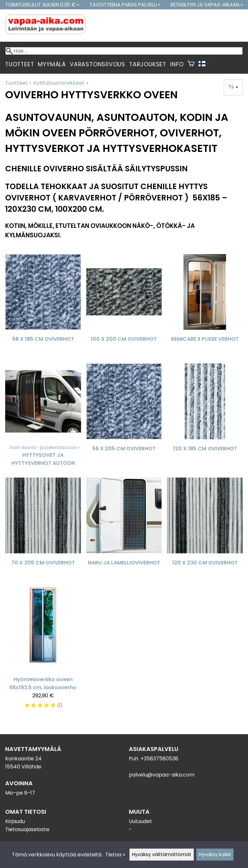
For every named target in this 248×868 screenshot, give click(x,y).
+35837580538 (159, 759)
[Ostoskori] (191, 64)
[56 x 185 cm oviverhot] (43, 306)
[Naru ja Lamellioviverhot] (124, 530)
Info (177, 64)
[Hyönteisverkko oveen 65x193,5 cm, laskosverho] (43, 651)
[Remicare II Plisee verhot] (205, 306)
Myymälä (52, 64)
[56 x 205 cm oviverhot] (124, 418)
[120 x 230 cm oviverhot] (205, 530)
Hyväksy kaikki (215, 854)
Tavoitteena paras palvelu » (125, 5)
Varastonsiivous (98, 64)
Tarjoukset (148, 64)
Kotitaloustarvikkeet (61, 83)
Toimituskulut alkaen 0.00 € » (42, 5)
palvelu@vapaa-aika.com (162, 775)
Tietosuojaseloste (27, 829)
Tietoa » (115, 855)
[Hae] (124, 51)
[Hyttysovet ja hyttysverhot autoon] (43, 418)
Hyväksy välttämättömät (162, 854)
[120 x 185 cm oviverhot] (205, 418)
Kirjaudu (15, 821)
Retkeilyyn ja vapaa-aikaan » (207, 5)
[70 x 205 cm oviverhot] (43, 530)
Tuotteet (20, 64)
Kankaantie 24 (23, 759)
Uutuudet (140, 821)
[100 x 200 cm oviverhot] (124, 306)
